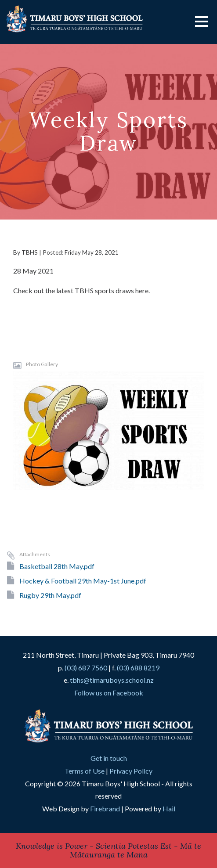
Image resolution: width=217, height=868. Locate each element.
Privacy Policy (131, 771)
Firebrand (105, 809)
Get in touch (109, 758)
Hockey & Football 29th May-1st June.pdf (83, 581)
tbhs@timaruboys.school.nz (112, 680)
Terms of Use (85, 771)
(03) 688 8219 (138, 668)
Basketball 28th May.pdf (57, 566)
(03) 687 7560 (86, 668)
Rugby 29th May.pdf (50, 595)
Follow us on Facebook (109, 693)
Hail (169, 809)
